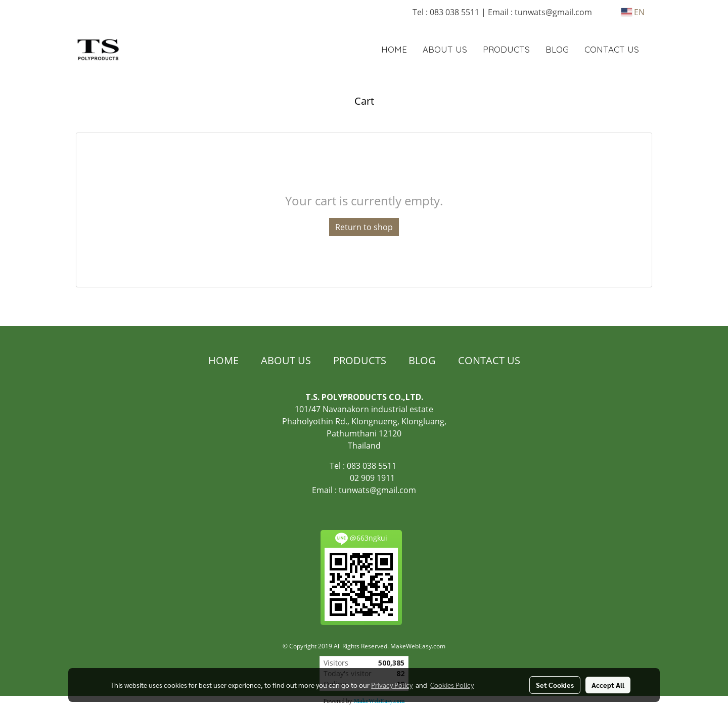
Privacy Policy (392, 685)
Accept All (608, 685)
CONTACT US (612, 49)
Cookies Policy (452, 685)
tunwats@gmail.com (377, 490)
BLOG (557, 49)
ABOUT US (445, 49)
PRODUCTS (506, 49)
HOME (394, 49)
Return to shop (364, 227)
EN (633, 12)
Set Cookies (555, 685)
